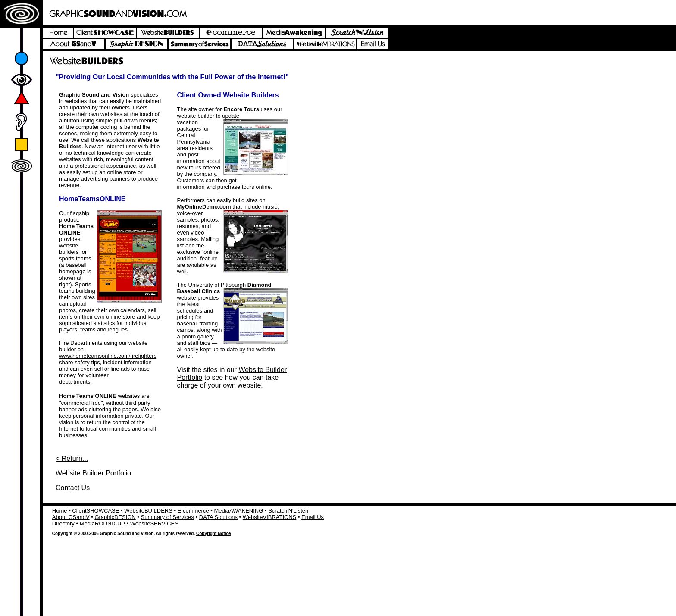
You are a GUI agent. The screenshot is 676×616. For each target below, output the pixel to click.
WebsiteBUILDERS (148, 511)
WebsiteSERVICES (154, 524)
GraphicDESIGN (115, 517)
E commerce (193, 511)
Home (60, 511)
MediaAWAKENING (238, 511)
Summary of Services (168, 517)
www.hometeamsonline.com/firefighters (108, 356)
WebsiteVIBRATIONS (270, 517)
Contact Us (73, 488)
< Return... (72, 458)
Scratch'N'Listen (288, 511)
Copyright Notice (214, 533)
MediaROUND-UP (102, 524)
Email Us (313, 517)
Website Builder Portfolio (93, 473)
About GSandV (71, 517)
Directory (63, 524)
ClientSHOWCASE (95, 511)
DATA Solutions (218, 517)
